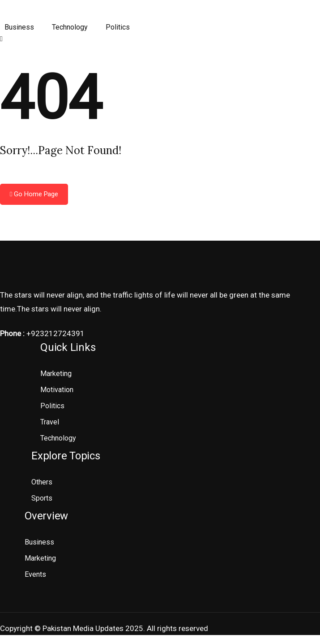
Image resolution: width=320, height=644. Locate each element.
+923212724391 (55, 333)
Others (42, 482)
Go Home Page (34, 194)
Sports (42, 498)
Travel (50, 422)
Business (19, 27)
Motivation (57, 390)
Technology (70, 27)
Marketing (56, 374)
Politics (118, 27)
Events (35, 574)
